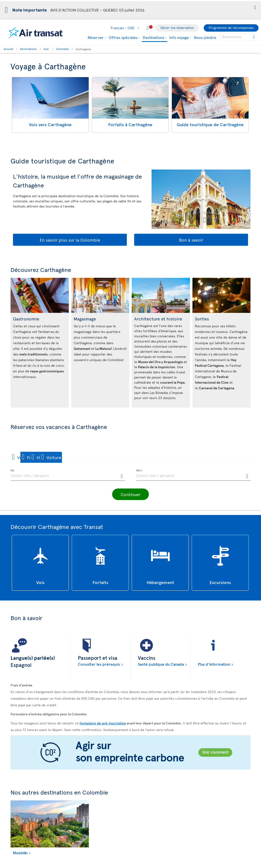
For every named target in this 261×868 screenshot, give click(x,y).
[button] (255, 8)
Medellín (20, 853)
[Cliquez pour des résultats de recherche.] (254, 37)
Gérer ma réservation (177, 28)
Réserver (96, 37)
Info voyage (179, 37)
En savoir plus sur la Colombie (70, 240)
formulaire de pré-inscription (103, 723)
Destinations (154, 38)
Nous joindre (205, 37)
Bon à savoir (191, 240)
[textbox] (68, 475)
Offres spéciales (123, 37)
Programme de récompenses (231, 28)
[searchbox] (239, 37)
